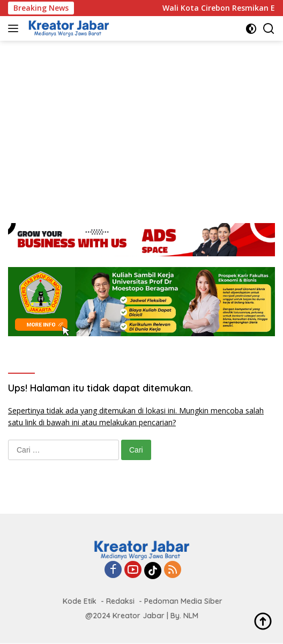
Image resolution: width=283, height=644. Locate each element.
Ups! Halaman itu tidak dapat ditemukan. (100, 388)
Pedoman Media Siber (183, 601)
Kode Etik (80, 601)
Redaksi (120, 601)
